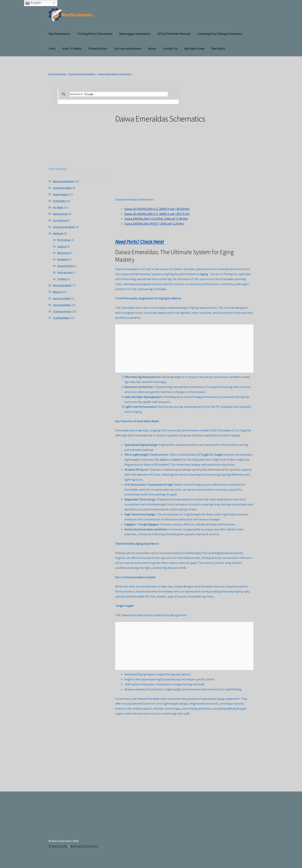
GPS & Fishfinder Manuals (174, 34)
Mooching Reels (62, 285)
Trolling (62, 279)
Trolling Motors (62, 311)
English (33, 3)
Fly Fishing (64, 240)
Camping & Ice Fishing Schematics (220, 34)
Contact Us (170, 48)
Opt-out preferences (128, 48)
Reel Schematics (59, 34)
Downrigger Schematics (135, 34)
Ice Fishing (59, 220)
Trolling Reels (61, 318)
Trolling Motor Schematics (95, 34)
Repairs (57, 292)
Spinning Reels (62, 305)
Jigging (62, 246)
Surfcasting (64, 272)
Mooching (63, 253)
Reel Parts (218, 48)
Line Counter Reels (64, 227)
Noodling (63, 259)
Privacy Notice (98, 48)
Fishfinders (60, 201)
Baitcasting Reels (64, 181)
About (152, 48)
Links (52, 48)
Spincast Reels (62, 298)
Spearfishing (65, 266)
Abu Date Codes (195, 48)
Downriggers (61, 194)
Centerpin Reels (62, 188)
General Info (60, 214)
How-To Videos (72, 48)
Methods (58, 233)
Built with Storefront (84, 846)
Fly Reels (58, 207)
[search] (119, 94)
